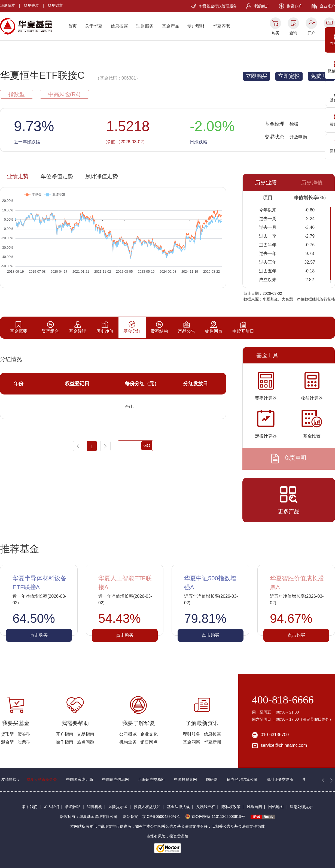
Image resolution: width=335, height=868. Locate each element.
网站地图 (276, 807)
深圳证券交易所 (280, 779)
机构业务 (128, 742)
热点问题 (86, 742)
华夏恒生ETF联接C (42, 75)
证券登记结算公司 (242, 779)
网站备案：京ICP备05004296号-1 (151, 817)
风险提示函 (118, 807)
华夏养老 (221, 26)
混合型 (7, 742)
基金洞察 (191, 742)
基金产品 (170, 26)
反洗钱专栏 (206, 807)
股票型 (24, 742)
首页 (72, 26)
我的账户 (262, 6)
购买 (275, 33)
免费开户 (321, 76)
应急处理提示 (301, 807)
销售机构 (95, 807)
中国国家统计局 (80, 779)
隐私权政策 (231, 807)
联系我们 (30, 807)
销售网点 (149, 742)
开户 (311, 33)
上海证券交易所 (151, 779)
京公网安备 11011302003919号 (215, 817)
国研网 (212, 779)
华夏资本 (8, 5)
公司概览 (128, 734)
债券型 (24, 734)
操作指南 (65, 742)
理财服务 (145, 26)
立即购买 (257, 76)
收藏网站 (73, 807)
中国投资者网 (185, 779)
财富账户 (295, 6)
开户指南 (65, 734)
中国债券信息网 (115, 779)
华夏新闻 (212, 742)
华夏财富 (55, 5)
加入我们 (51, 807)
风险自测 (254, 807)
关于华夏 (94, 26)
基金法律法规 (178, 807)
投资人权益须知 (147, 807)
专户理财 (196, 26)
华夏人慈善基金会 (42, 779)
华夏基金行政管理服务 (218, 6)
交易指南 (86, 734)
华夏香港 (31, 5)
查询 (293, 33)
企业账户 (327, 6)
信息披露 (119, 26)
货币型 (7, 734)
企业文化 (149, 734)
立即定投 (289, 76)
